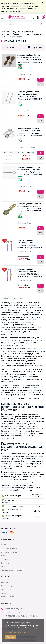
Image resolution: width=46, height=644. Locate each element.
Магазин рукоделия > (12, 32)
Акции (4, 593)
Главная (5, 582)
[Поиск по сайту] (20, 24)
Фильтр (38, 48)
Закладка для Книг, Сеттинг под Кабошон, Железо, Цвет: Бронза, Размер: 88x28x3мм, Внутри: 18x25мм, (30, 207)
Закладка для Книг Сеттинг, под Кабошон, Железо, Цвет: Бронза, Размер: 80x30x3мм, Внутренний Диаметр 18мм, (30, 59)
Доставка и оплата (9, 548)
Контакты (5, 563)
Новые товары (7, 586)
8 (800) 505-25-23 (13, 612)
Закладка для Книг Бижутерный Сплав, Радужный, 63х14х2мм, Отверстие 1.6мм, (30, 244)
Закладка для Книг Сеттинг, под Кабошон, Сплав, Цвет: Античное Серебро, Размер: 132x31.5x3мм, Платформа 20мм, (30, 171)
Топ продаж (6, 589)
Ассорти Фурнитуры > (22, 34)
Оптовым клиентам (9, 552)
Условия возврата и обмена (13, 570)
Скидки (4, 567)
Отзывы (5, 559)
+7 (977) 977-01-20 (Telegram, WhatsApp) (22, 616)
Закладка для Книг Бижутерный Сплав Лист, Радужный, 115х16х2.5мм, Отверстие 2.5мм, (30, 273)
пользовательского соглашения (17, 632)
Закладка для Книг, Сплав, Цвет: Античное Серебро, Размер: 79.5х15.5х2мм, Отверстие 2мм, (30, 95)
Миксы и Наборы (8, 597)
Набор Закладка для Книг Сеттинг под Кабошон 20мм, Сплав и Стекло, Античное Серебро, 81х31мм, (30, 132)
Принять (10, 637)
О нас (4, 545)
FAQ (3, 556)
